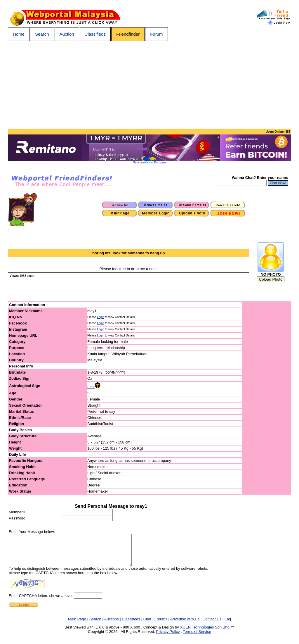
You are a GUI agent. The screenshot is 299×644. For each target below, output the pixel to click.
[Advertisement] (149, 85)
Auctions (112, 625)
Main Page (77, 625)
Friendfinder (128, 34)
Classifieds (95, 34)
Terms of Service (197, 638)
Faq (228, 625)
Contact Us (212, 625)
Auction (67, 34)
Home (19, 34)
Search (42, 34)
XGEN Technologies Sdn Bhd (205, 633)
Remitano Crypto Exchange (149, 162)
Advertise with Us (185, 625)
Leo (94, 387)
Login (100, 317)
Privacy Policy (168, 638)
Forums (161, 625)
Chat (147, 625)
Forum (156, 34)
